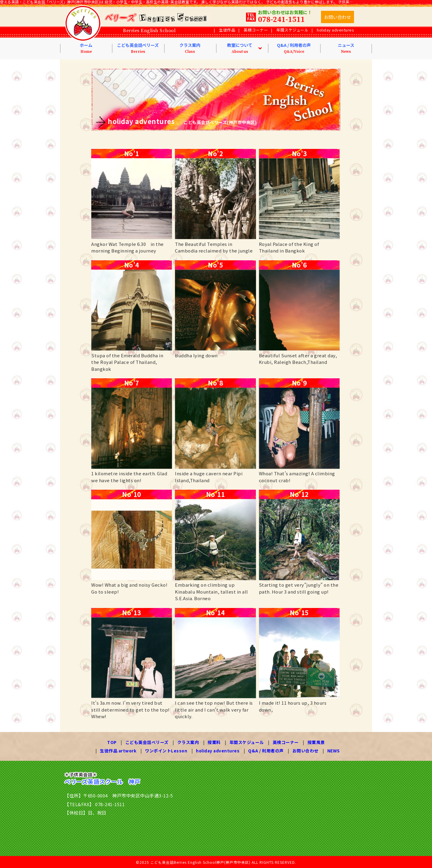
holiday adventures (335, 30)
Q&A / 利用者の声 (294, 48)
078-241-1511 (281, 20)
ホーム (86, 48)
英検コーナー (256, 30)
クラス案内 (190, 48)
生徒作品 (227, 30)
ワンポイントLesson (166, 750)
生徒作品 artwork (118, 750)
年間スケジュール (292, 30)
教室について (240, 48)
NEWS (334, 750)
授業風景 (316, 742)
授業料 (214, 742)
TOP (112, 742)
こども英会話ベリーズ (138, 48)
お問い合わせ (306, 750)
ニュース (346, 48)
